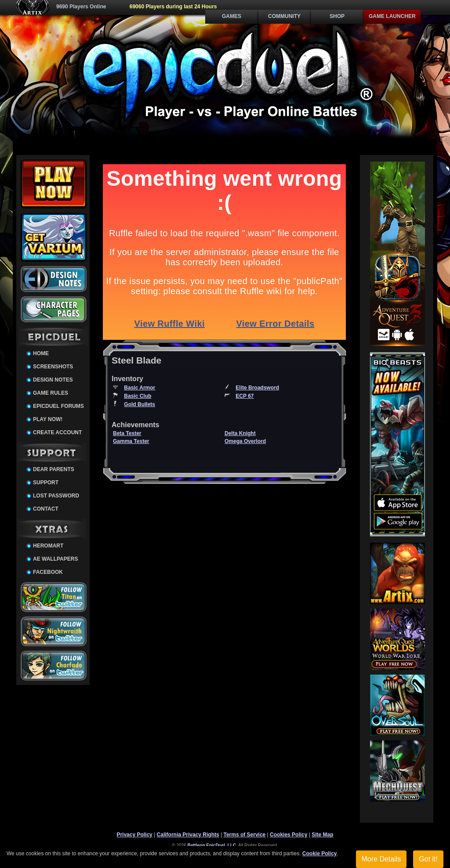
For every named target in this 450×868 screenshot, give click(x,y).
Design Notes (53, 380)
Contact (46, 509)
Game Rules (51, 393)
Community (284, 16)
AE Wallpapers (55, 559)
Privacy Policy (134, 835)
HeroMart (48, 546)
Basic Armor (140, 388)
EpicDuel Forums (58, 406)
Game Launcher (392, 16)
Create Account (57, 432)
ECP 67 (245, 396)
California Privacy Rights (188, 835)
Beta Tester (127, 433)
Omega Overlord (245, 441)
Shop (337, 16)
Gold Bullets (140, 404)
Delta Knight (240, 433)
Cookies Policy (289, 835)
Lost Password (56, 496)
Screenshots (53, 367)
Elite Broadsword (257, 388)
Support (46, 483)
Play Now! (48, 419)
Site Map (322, 835)
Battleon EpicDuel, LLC (212, 845)
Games (232, 16)
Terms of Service (244, 835)
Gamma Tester (131, 441)
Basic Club (138, 396)
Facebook (48, 572)
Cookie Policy (320, 854)
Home (41, 353)
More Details (381, 859)
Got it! (428, 859)
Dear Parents (54, 469)
